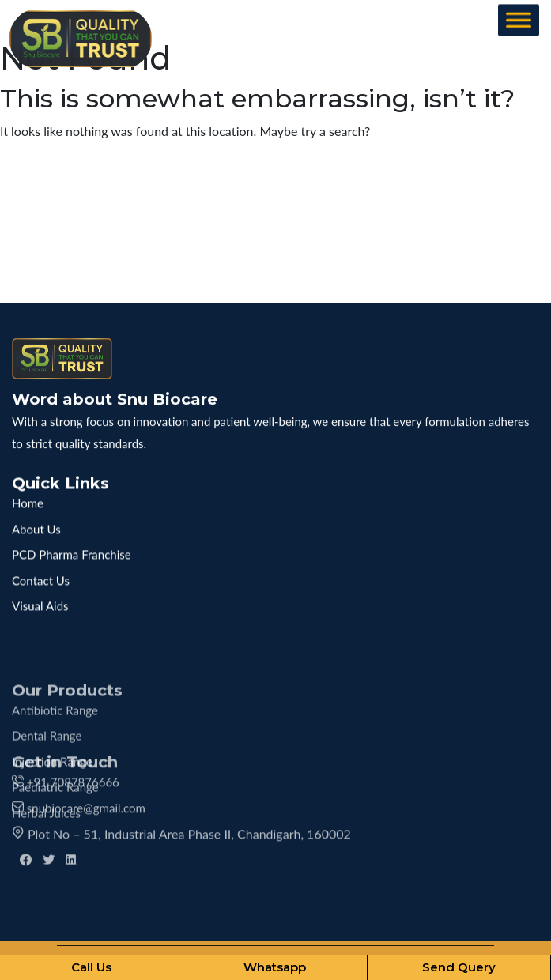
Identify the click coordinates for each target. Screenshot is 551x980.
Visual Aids (40, 600)
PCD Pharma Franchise (72, 548)
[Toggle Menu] (519, 21)
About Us (36, 523)
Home (28, 497)
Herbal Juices (46, 848)
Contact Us (41, 575)
